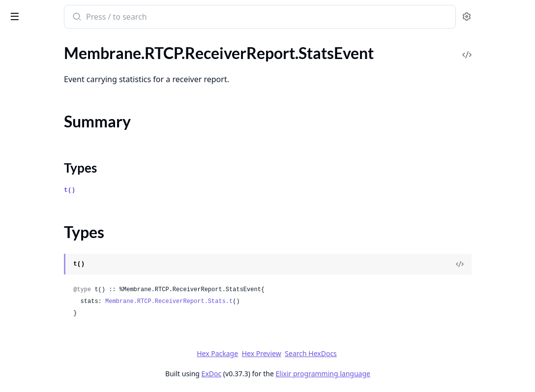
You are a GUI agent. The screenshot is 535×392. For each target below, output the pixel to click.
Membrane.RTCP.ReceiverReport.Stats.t (282, 302)
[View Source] (494, 264)
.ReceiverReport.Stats (43, 142)
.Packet (19, 103)
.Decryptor (25, 347)
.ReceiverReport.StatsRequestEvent (67, 202)
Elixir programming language (396, 374)
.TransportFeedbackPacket (52, 269)
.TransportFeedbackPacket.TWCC (64, 295)
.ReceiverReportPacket (45, 216)
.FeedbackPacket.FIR (42, 63)
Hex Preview (335, 353)
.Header (20, 89)
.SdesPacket (27, 242)
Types (27, 185)
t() (183, 190)
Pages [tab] (18, 42)
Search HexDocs (384, 354)
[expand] (138, 91)
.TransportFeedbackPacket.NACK (63, 282)
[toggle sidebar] (135, 16)
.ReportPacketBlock (40, 229)
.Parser (19, 116)
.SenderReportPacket (43, 256)
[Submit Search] (189, 18)
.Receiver (22, 129)
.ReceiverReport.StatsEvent (53, 156)
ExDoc (285, 374)
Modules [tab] (59, 42)
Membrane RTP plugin (55, 12)
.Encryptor (25, 360)
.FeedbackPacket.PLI (42, 76)
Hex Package (291, 353)
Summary (33, 173)
